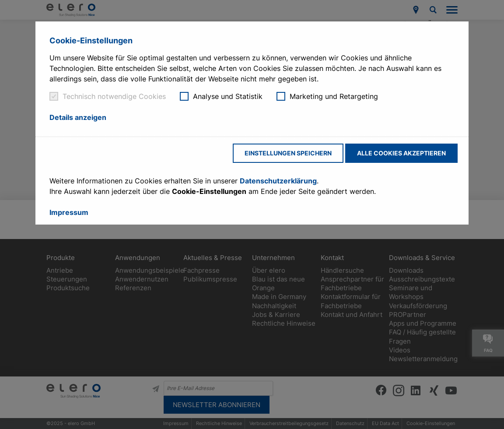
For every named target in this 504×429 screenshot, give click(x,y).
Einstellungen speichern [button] (288, 153)
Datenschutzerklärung (278, 181)
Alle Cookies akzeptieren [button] (401, 153)
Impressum (69, 212)
